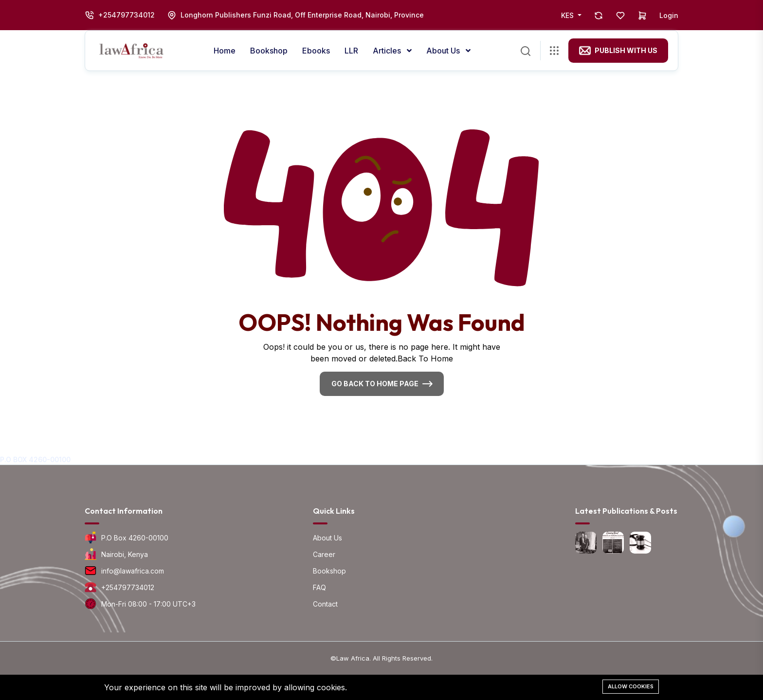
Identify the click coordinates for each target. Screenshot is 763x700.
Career (324, 554)
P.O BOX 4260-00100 (35, 459)
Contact (325, 604)
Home (225, 51)
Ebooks (316, 51)
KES (568, 15)
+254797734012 (127, 15)
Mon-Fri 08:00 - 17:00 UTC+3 (148, 604)
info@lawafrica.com (133, 571)
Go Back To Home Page (375, 384)
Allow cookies (631, 686)
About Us (327, 538)
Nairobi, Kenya (125, 554)
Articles (388, 51)
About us (444, 51)
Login (669, 15)
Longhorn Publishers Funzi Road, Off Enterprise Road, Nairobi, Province (302, 15)
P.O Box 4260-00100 (135, 538)
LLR (351, 51)
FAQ (319, 587)
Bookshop (269, 51)
